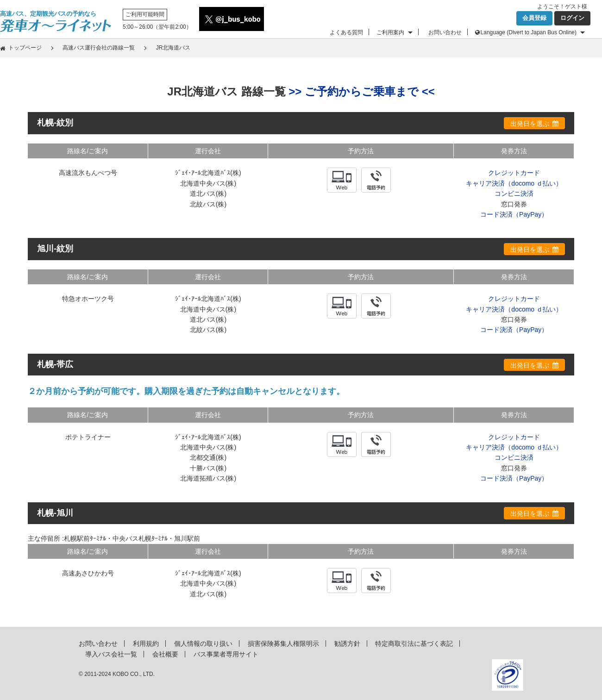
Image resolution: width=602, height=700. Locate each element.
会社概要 (165, 654)
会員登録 (534, 18)
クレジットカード (514, 173)
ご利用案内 (390, 32)
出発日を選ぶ (530, 124)
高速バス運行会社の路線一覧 (99, 48)
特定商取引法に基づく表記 (414, 644)
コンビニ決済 (514, 194)
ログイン (572, 18)
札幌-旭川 (55, 513)
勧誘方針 (347, 644)
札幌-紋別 (55, 123)
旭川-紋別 (55, 249)
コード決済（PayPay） (514, 214)
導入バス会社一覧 (111, 654)
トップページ (25, 48)
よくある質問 (346, 32)
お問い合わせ (445, 32)
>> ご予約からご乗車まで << (361, 91)
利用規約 (146, 644)
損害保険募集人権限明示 (283, 644)
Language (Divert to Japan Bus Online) (529, 32)
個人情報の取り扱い (203, 644)
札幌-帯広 (55, 364)
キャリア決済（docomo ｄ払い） (514, 183)
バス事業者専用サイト (226, 654)
